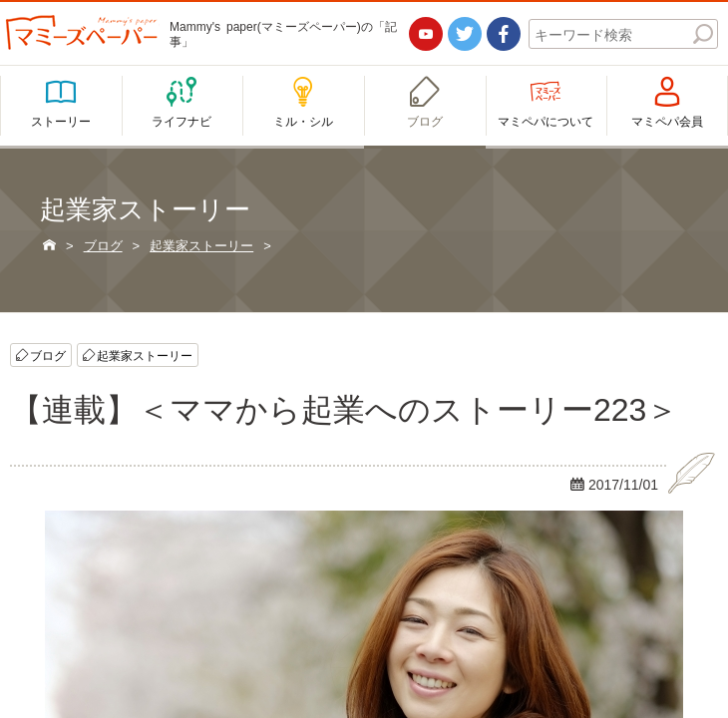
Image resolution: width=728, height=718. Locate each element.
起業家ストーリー (145, 356)
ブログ (48, 356)
